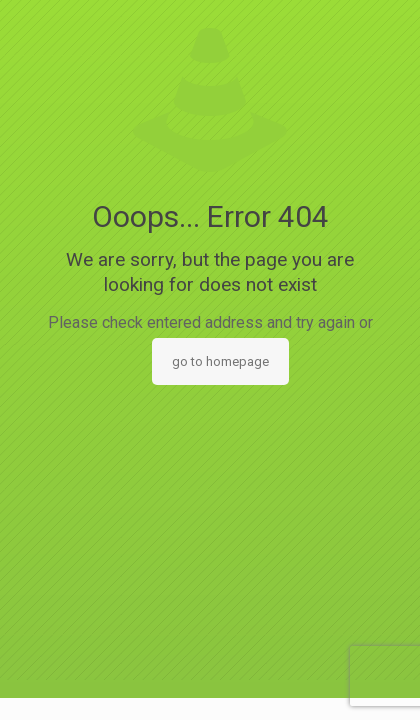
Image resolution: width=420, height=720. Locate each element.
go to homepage (220, 361)
